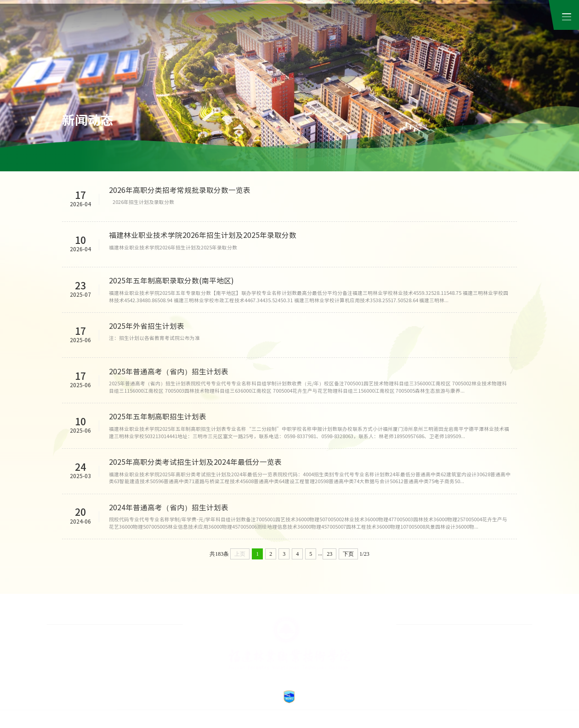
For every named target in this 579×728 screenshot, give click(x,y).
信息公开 (446, 28)
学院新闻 (85, 158)
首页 (223, 28)
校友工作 (499, 14)
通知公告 (131, 158)
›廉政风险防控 (134, 639)
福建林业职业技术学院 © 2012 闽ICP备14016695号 (259, 719)
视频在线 (317, 158)
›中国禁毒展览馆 (67, 668)
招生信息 (178, 158)
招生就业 (484, 28)
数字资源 (408, 28)
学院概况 (255, 28)
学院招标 (224, 158)
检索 (529, 14)
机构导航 (293, 28)
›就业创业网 (62, 639)
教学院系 (331, 28)
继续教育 (369, 28)
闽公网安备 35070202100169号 (339, 719)
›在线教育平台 (134, 654)
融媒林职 (363, 158)
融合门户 (464, 14)
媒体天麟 (271, 158)
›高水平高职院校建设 (73, 654)
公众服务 (523, 28)
